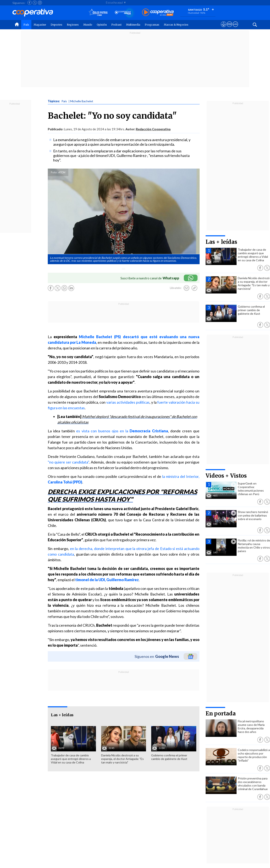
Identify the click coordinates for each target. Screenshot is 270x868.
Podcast (116, 25)
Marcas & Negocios (176, 25)
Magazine (40, 25)
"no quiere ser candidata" (68, 462)
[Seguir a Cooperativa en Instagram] (40, 3)
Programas (152, 25)
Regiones (73, 25)
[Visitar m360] (229, 28)
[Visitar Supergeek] (235, 28)
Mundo (88, 25)
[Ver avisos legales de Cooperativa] (224, 28)
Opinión (102, 25)
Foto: (54, 172)
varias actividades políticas (128, 402)
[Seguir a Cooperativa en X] (35, 3)
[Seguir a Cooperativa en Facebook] (29, 3)
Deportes (56, 25)
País (26, 25)
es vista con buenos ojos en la (122, 431)
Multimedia (133, 25)
